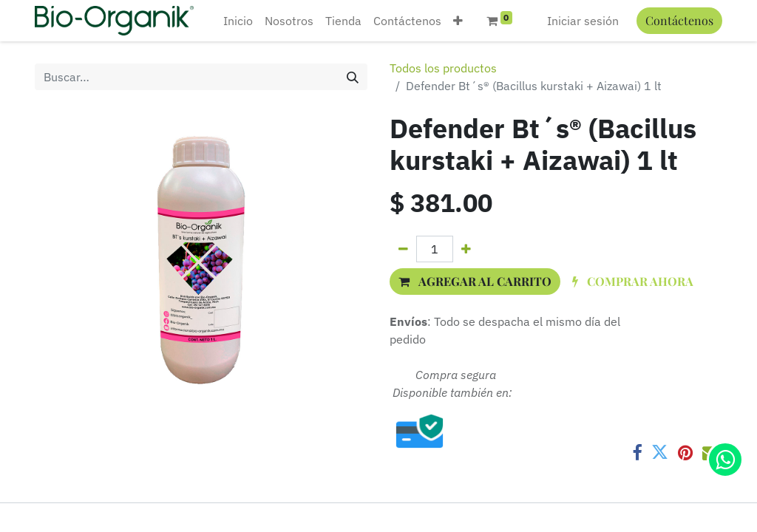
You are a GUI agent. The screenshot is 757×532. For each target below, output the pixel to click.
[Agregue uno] (466, 249)
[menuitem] (238, 21)
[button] (458, 21)
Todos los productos (443, 68)
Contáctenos (679, 20)
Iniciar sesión (583, 21)
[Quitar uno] (403, 249)
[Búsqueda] (353, 77)
